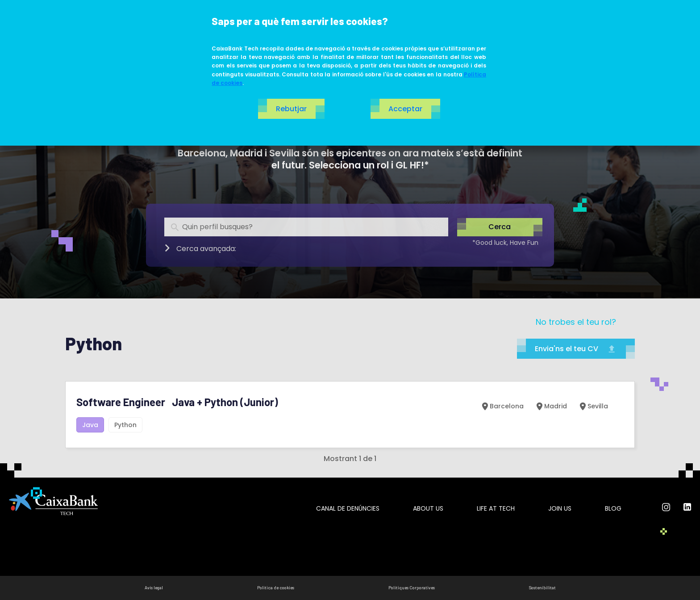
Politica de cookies (276, 587)
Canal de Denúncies (348, 508)
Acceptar (405, 109)
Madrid (551, 406)
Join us (560, 508)
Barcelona (502, 406)
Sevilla (593, 406)
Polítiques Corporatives (412, 587)
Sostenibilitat (542, 587)
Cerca (500, 227)
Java (90, 425)
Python (125, 425)
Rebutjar (291, 109)
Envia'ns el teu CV (576, 349)
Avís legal (154, 587)
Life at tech (496, 508)
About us (428, 508)
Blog (613, 508)
